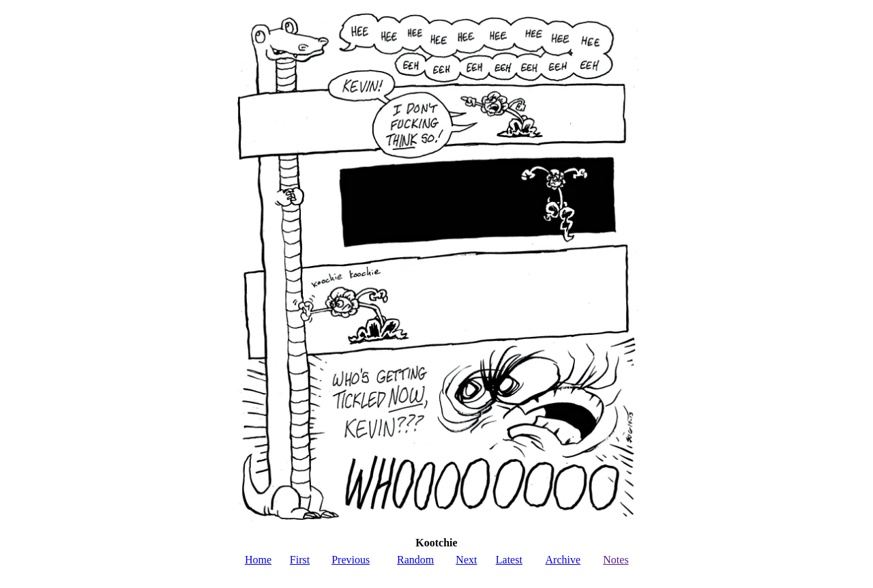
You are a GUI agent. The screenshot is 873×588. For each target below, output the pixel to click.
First (300, 560)
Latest (509, 560)
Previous (351, 560)
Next (466, 560)
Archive (563, 560)
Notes (616, 560)
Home (258, 560)
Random (415, 560)
